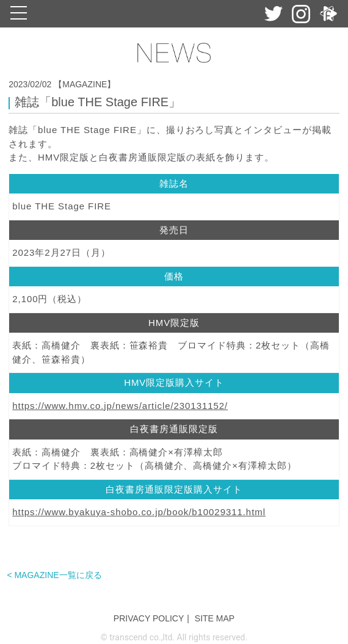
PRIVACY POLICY (149, 618)
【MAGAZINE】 (85, 84)
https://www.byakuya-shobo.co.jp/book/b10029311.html (139, 512)
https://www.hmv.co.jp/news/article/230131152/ (120, 406)
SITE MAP (215, 618)
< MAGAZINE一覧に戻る (54, 575)
